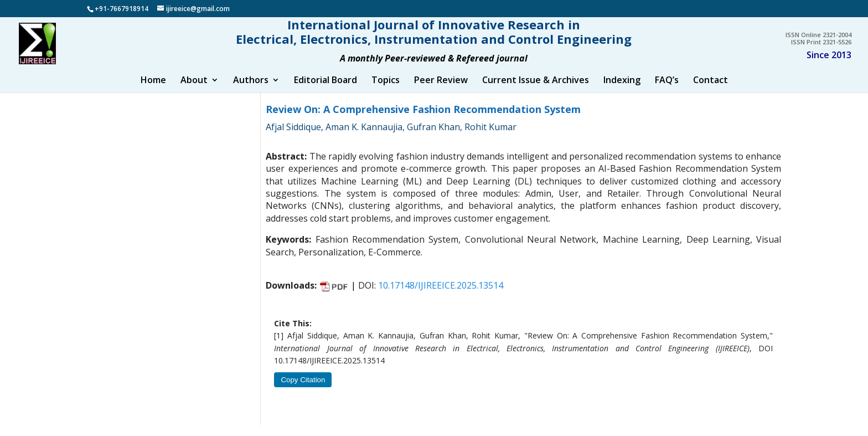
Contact (711, 92)
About (194, 92)
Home (153, 92)
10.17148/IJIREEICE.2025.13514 (441, 296)
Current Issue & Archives (536, 92)
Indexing (622, 92)
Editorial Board (325, 92)
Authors (251, 92)
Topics (386, 92)
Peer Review (441, 92)
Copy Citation (303, 391)
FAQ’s (667, 92)
